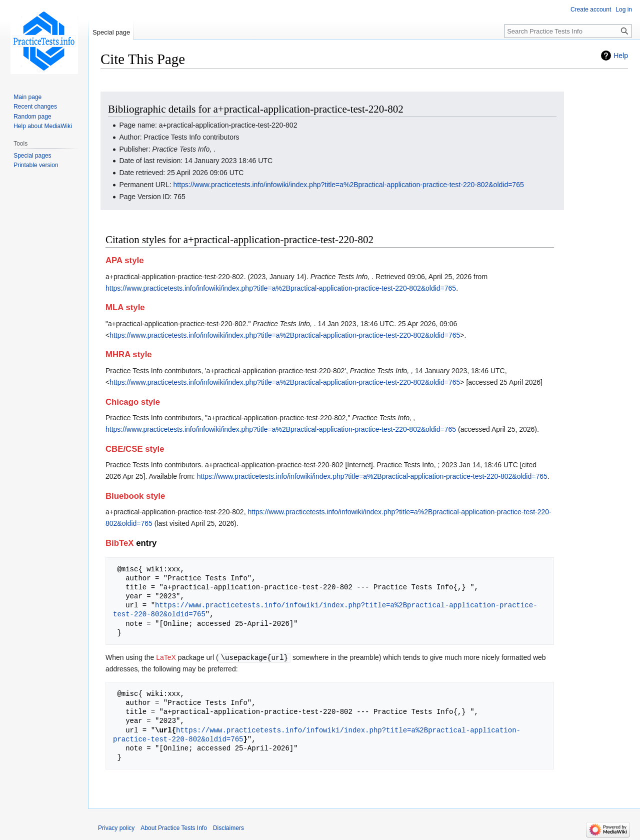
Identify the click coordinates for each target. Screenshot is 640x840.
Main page (27, 97)
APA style (124, 260)
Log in (624, 10)
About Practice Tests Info (174, 827)
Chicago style (133, 402)
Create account (591, 10)
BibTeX (120, 543)
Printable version (36, 165)
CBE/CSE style (135, 449)
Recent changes (35, 107)
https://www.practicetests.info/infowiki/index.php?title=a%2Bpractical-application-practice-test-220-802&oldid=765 (349, 185)
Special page (111, 32)
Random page (32, 117)
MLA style (125, 307)
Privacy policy (116, 827)
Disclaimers (228, 827)
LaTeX (166, 657)
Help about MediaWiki (43, 126)
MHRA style (129, 354)
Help (621, 56)
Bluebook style (135, 496)
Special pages (32, 156)
